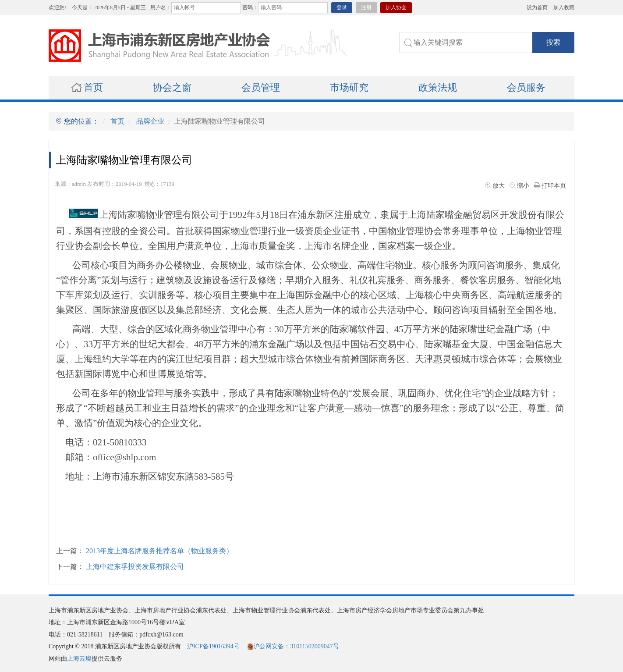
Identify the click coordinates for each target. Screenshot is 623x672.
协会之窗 (172, 87)
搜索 (553, 42)
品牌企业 (150, 121)
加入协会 (396, 7)
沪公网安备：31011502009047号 (293, 646)
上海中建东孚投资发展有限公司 (135, 567)
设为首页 (537, 7)
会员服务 (526, 87)
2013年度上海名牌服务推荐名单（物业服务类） (159, 551)
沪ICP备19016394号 (213, 646)
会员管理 (261, 87)
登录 (342, 7)
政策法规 (438, 87)
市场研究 (349, 87)
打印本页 (549, 186)
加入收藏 (564, 7)
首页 (87, 87)
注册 (366, 7)
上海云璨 (79, 659)
